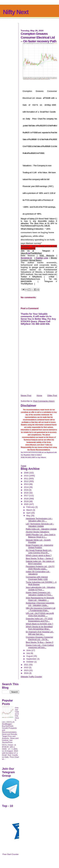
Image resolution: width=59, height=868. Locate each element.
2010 (27, 476)
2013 (27, 484)
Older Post (52, 395)
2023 (27, 670)
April (29, 513)
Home (39, 395)
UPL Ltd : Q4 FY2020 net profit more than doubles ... (40, 614)
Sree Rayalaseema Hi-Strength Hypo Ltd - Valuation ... (40, 599)
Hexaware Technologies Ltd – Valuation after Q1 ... (39, 520)
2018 (27, 499)
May (28, 516)
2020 (27, 504)
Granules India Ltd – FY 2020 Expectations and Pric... (39, 620)
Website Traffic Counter (31, 677)
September (32, 659)
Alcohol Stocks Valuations (38, 532)
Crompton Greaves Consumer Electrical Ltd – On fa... (39, 638)
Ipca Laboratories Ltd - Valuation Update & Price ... (41, 588)
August (30, 656)
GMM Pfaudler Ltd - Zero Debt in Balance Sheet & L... (41, 536)
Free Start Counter (11, 854)
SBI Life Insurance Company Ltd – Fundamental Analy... (41, 609)
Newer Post (26, 395)
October (30, 662)
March (29, 510)
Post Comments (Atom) (44, 401)
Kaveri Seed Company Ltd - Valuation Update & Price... (39, 594)
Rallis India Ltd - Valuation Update (41, 529)
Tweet (24, 466)
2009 (27, 473)
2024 (27, 673)
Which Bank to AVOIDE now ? (39, 624)
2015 (27, 490)
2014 (27, 487)
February (31, 507)
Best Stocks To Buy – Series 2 (39, 558)
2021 (27, 665)
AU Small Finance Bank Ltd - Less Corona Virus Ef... (39, 551)
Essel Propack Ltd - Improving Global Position (39, 546)
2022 (27, 667)
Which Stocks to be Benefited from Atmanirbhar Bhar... (39, 628)
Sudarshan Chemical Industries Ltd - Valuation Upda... (40, 604)
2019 (27, 501)
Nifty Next (16, 12)
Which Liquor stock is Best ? (39, 555)
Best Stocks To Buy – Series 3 (39, 642)
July (28, 653)
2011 (27, 479)
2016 (27, 493)
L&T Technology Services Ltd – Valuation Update (40, 525)
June (29, 650)
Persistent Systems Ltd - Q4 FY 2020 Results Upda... (40, 568)
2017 (27, 496)
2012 (27, 481)
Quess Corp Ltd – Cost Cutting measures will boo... (40, 646)
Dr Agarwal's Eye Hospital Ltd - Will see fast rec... (40, 633)
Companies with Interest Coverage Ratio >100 (37, 578)
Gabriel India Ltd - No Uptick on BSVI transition (40, 562)
